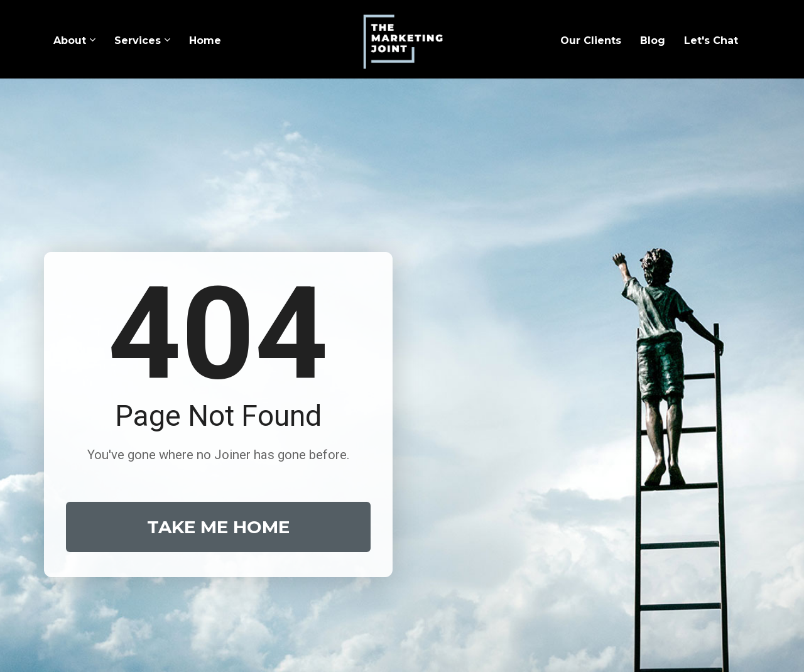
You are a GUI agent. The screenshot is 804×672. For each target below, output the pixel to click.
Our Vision (434, 574)
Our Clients (591, 41)
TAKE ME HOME (218, 417)
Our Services (356, 574)
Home (205, 41)
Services (138, 41)
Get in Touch (513, 574)
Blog (653, 41)
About (70, 41)
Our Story (281, 574)
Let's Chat (711, 41)
